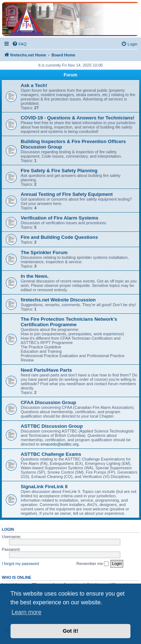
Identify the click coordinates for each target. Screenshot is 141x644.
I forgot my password (20, 564)
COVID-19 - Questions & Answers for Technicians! (78, 118)
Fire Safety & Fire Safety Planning (59, 171)
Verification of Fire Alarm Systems (60, 218)
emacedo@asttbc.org (59, 444)
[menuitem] (19, 44)
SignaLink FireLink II (44, 487)
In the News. (35, 276)
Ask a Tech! (34, 85)
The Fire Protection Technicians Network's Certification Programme (69, 322)
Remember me (92, 564)
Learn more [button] (27, 612)
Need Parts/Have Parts (46, 370)
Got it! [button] (70, 631)
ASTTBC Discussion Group (52, 426)
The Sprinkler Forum (44, 252)
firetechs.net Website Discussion (58, 300)
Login (8, 529)
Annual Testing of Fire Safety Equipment (67, 194)
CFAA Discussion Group (49, 402)
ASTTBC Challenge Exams (51, 454)
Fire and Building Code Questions (59, 237)
